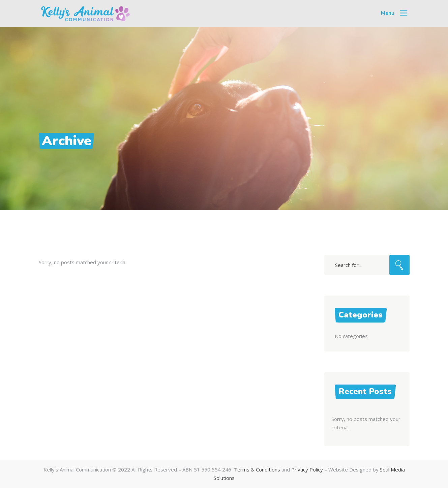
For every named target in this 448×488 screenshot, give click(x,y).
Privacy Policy (307, 469)
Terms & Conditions (257, 469)
